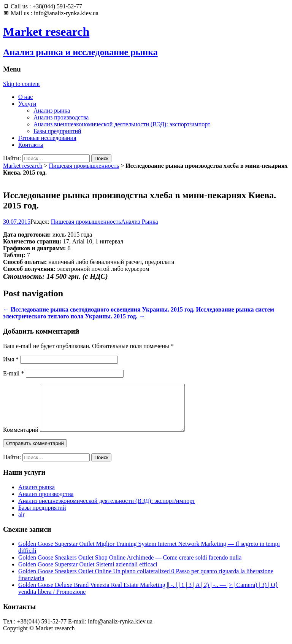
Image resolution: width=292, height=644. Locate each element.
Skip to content (21, 84)
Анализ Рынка (140, 222)
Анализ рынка (52, 111)
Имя (11, 359)
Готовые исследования (47, 138)
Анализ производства (61, 117)
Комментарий (21, 439)
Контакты (31, 145)
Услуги (27, 104)
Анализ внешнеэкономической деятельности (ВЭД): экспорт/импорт (122, 124)
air (21, 524)
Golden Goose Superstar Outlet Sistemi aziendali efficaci (88, 573)
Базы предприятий (57, 131)
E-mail (14, 373)
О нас (25, 97)
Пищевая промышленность (84, 166)
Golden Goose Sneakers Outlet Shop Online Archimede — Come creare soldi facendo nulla (130, 567)
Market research (23, 166)
